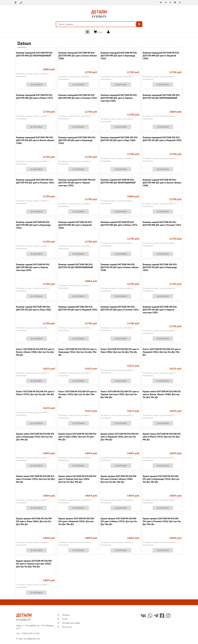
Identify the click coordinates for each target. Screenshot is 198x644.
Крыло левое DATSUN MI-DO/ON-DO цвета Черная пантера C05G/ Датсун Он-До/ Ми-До (77, 479)
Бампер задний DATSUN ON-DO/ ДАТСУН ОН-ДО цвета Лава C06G (34, 308)
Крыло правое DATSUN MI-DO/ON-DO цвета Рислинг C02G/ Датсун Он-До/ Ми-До (162, 521)
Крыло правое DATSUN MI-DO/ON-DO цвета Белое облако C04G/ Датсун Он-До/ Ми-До (119, 479)
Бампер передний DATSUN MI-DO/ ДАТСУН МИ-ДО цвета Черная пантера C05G (119, 98)
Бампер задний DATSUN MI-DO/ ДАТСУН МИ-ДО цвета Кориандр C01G (33, 225)
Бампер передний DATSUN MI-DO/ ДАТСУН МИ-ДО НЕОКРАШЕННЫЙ (34, 54)
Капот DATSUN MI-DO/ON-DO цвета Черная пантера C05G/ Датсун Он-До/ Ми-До (120, 394)
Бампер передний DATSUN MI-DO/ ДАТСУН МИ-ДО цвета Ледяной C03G (161, 56)
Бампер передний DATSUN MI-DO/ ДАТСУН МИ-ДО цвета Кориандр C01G (119, 56)
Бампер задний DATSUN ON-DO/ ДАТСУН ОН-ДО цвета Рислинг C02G (120, 308)
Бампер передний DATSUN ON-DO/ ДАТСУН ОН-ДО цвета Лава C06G (119, 139)
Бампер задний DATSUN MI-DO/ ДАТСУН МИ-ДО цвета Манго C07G (119, 223)
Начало (66, 615)
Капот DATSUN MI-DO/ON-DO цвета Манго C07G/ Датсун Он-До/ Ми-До (35, 393)
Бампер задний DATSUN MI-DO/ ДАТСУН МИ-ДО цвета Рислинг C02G (162, 223)
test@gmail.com (32, 639)
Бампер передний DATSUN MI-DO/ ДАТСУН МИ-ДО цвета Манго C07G (35, 96)
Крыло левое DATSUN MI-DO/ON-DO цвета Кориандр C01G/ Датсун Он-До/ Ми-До (35, 437)
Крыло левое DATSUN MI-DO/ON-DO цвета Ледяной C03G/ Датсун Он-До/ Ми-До (120, 437)
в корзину (37, 85)
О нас (65, 619)
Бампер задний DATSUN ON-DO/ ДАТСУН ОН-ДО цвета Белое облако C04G (120, 267)
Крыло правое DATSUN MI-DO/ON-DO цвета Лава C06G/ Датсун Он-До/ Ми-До (34, 521)
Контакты (67, 627)
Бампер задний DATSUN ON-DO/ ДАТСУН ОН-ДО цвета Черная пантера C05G (160, 310)
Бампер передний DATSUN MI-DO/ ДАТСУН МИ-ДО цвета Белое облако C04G (78, 56)
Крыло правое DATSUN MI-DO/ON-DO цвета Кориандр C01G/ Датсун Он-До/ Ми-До (161, 479)
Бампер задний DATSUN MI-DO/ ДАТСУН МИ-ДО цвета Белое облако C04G (162, 183)
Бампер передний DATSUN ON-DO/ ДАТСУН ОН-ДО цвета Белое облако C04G (35, 140)
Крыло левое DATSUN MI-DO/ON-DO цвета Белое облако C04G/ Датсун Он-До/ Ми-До (162, 394)
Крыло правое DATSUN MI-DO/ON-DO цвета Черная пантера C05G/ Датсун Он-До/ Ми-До (34, 564)
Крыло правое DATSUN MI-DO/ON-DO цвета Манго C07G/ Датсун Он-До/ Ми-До (119, 521)
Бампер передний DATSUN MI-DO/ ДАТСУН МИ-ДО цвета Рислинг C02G (78, 96)
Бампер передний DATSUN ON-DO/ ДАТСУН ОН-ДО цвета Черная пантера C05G (77, 183)
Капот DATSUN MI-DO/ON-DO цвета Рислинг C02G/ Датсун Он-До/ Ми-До (77, 394)
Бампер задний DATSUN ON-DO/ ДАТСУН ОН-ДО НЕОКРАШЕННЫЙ (76, 266)
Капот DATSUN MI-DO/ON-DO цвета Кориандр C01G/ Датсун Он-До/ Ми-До (78, 352)
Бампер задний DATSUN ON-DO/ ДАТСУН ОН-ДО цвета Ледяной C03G (78, 308)
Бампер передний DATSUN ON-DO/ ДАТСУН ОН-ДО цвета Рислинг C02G (35, 181)
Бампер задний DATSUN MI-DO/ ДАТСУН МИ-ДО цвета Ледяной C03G (75, 225)
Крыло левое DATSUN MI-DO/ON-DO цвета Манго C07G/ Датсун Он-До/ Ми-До (162, 437)
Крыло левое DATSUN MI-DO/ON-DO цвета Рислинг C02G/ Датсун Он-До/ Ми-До (36, 479)
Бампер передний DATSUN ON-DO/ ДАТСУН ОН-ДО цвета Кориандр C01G (77, 140)
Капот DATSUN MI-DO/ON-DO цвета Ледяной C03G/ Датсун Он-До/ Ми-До (162, 352)
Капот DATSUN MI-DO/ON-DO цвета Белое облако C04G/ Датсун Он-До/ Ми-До (35, 352)
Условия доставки (71, 623)
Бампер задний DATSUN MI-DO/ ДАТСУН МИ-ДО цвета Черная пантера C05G (33, 267)
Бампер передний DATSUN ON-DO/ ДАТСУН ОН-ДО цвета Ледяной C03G (162, 139)
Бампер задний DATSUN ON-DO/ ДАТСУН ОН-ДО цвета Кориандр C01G (160, 267)
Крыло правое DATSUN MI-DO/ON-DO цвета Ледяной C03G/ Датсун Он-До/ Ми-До (77, 521)
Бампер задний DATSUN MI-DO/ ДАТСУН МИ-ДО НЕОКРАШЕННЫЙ (118, 181)
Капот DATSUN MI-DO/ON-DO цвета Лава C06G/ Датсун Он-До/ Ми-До (120, 350)
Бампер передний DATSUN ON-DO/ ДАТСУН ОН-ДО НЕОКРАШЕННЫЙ (161, 96)
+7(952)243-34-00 (30, 633)
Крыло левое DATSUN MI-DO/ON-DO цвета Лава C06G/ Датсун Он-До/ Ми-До (77, 437)
